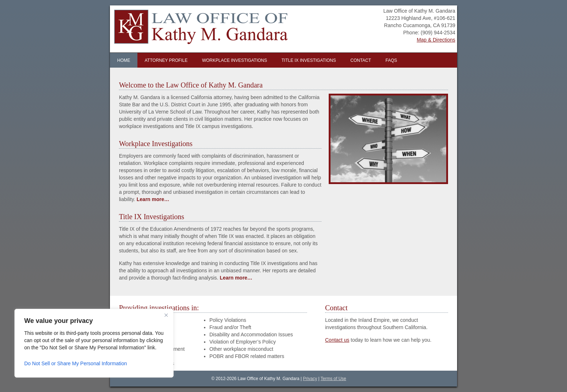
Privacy (310, 379)
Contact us (337, 340)
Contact (361, 60)
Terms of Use (334, 379)
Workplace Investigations (235, 60)
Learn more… (153, 199)
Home (124, 60)
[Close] (166, 315)
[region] (94, 343)
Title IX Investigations (309, 60)
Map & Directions (436, 40)
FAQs (391, 60)
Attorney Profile (166, 60)
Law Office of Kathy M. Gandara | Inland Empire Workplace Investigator (196, 29)
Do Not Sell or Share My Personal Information (76, 363)
